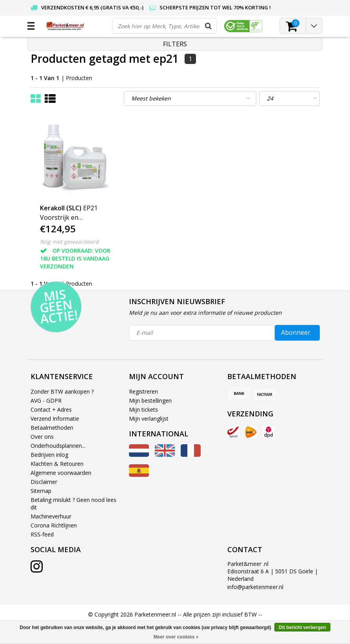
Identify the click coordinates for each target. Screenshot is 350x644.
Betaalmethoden (52, 428)
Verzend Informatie (55, 419)
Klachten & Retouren (57, 464)
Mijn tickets (143, 410)
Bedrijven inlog (49, 455)
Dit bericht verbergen (302, 628)
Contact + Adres (51, 410)
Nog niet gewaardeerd (69, 242)
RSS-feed (42, 534)
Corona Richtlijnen (54, 525)
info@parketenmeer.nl (255, 587)
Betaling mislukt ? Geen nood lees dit (73, 504)
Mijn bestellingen (150, 400)
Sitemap (41, 491)
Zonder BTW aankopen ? (62, 391)
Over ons (42, 437)
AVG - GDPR (46, 400)
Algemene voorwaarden (61, 473)
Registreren (143, 391)
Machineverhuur (51, 516)
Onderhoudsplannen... (58, 446)
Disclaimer (44, 482)
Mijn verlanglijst (149, 419)
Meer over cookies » (176, 637)
